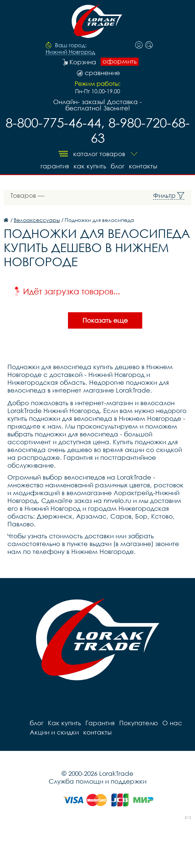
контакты (143, 166)
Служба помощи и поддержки (97, 781)
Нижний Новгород (70, 52)
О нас (172, 723)
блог (118, 166)
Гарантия (55, 166)
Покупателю (139, 723)
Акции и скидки (54, 732)
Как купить (90, 166)
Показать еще (105, 320)
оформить (120, 61)
